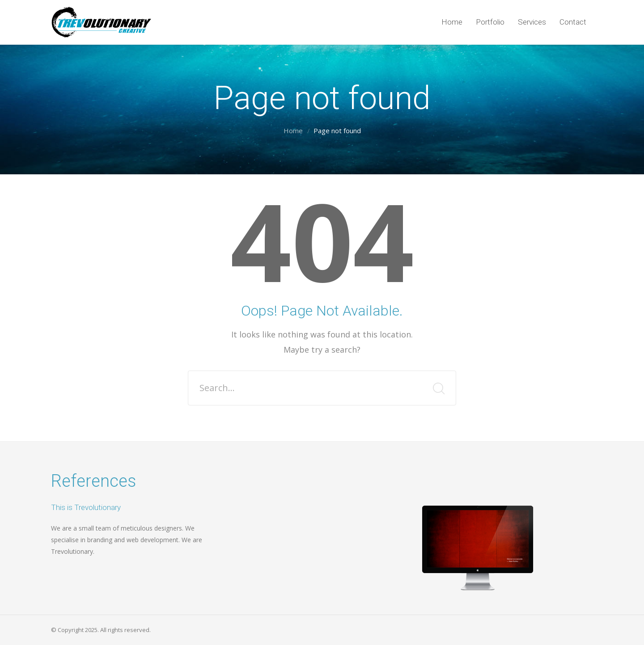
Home (293, 131)
